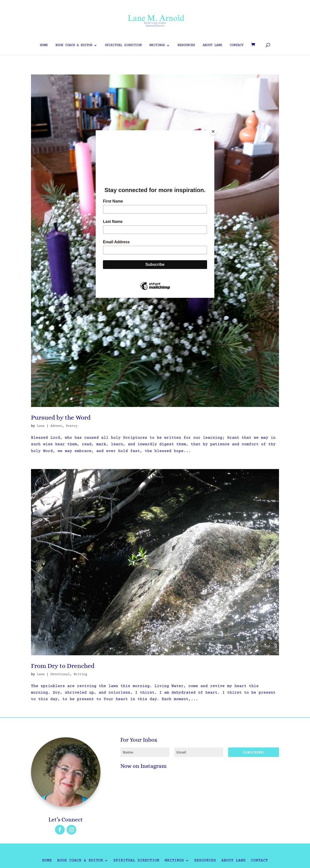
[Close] (213, 131)
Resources (186, 45)
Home (44, 45)
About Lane (212, 45)
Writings (157, 45)
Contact (237, 45)
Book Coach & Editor (74, 45)
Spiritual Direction (123, 45)
